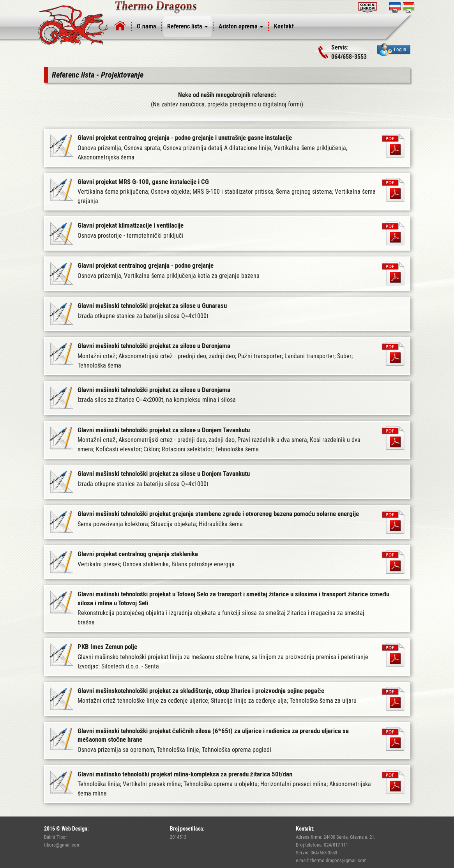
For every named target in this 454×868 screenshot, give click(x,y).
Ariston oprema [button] (241, 26)
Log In (393, 49)
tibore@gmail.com (62, 845)
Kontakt (284, 26)
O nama (147, 26)
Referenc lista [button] (187, 26)
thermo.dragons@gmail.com (338, 860)
